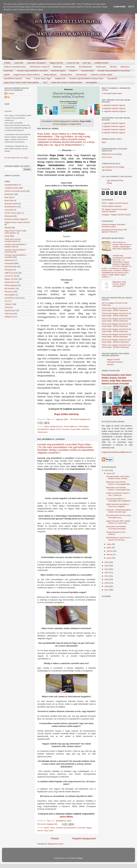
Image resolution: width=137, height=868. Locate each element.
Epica (104, 142)
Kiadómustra (101, 67)
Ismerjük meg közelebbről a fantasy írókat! (86, 79)
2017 (107, 590)
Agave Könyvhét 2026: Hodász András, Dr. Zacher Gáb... (118, 522)
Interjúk (7, 75)
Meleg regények (50, 75)
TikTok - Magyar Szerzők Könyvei (115, 203)
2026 (107, 470)
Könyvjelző (9, 270)
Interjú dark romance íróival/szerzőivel (67, 82)
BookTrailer (8, 71)
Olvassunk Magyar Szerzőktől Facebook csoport (113, 226)
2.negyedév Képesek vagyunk (114, 126)
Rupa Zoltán (76, 429)
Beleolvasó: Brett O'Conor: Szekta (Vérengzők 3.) (119, 284)
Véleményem (42, 432)
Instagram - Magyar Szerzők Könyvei (116, 215)
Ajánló (47, 426)
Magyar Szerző (56, 429)
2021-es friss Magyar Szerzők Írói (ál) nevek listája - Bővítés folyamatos (116, 325)
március (110, 551)
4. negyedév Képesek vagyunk (114, 111)
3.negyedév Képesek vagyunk (114, 108)
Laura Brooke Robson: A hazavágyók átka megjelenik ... (119, 500)
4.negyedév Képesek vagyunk (114, 133)
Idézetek (113, 67)
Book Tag (87, 63)
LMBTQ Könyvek (11, 273)
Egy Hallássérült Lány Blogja (18, 158)
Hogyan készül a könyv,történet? (27, 75)
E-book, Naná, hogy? (43, 79)
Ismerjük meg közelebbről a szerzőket (32, 71)
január (109, 558)
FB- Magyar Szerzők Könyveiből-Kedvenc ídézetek (115, 210)
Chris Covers (107, 157)
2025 (107, 562)
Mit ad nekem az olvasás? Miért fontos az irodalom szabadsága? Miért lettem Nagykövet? (122, 246)
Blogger (80, 858)
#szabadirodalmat (12, 185)
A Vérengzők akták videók (112, 93)
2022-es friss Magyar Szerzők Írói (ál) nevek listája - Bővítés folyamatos (116, 330)
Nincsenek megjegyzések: (80, 419)
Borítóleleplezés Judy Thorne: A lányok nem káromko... (119, 539)
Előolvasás (57, 67)
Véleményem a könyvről (39, 67)
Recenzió (66, 429)
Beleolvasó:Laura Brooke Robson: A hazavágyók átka (118, 483)
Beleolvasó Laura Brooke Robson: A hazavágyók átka (118, 489)
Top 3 (45, 82)
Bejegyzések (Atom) (56, 844)
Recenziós (9, 292)
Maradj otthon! (66, 75)
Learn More (120, 7)
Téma (28, 79)
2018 (107, 586)
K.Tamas (11, 93)
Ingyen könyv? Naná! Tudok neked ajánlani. (22, 82)
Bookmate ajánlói (58, 71)
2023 (107, 569)
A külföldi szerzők (101, 63)
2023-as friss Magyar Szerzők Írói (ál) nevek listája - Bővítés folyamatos (116, 335)
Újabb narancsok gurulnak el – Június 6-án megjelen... (118, 505)
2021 (107, 576)
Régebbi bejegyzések (84, 838)
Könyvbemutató (87, 71)
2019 (107, 583)
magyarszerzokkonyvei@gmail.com (117, 452)
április (109, 548)
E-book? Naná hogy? (13, 213)
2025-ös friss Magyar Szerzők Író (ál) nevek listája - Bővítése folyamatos (116, 346)
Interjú (53, 828)
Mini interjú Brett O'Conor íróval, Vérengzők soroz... (119, 516)
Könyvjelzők (112, 79)
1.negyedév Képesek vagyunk (114, 105)
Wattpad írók (60, 79)
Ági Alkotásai (107, 170)
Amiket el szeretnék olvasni (15, 67)
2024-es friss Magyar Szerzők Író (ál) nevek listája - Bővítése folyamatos (116, 341)
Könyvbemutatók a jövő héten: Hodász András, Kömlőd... (118, 477)
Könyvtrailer (70, 67)
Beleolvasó (125, 67)
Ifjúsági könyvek (56, 426)
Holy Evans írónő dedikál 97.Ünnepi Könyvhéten (116, 528)
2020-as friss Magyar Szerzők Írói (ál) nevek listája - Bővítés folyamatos (116, 320)
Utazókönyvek (10, 310)
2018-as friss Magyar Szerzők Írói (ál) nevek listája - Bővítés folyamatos (116, 309)
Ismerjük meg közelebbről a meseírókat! (114, 71)
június (109, 473)
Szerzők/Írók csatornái (13, 79)
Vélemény (85, 429)
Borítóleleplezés (86, 67)
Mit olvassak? (81, 75)
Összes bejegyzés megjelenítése (67, 124)
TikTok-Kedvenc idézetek (112, 206)
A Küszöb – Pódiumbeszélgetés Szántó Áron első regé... (119, 511)
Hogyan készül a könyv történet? (17, 222)
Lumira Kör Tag (73, 63)
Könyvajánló (9, 263)
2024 (107, 566)
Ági (8, 97)
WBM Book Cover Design (112, 154)
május (109, 544)
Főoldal (7, 63)
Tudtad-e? (73, 71)
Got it (131, 7)
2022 (107, 573)
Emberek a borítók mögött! (102, 75)
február (110, 555)
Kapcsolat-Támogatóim (37, 63)
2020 (107, 579)
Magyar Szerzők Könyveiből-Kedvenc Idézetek (115, 362)
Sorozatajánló (91, 82)
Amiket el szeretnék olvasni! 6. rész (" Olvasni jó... (118, 494)
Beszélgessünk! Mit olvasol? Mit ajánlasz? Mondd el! (114, 231)
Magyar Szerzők (56, 63)
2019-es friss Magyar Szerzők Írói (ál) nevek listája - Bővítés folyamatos (116, 315)
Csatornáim (19, 63)
